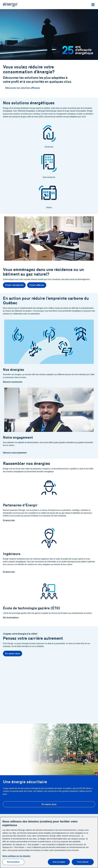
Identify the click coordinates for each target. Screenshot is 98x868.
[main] (49, 842)
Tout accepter (59, 862)
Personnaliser (13, 862)
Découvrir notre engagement (15, 453)
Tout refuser (83, 862)
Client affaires (37, 285)
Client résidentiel (14, 285)
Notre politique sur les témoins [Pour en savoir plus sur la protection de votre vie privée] (16, 856)
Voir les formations (11, 617)
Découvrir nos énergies (13, 382)
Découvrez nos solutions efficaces (23, 88)
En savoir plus (9, 520)
